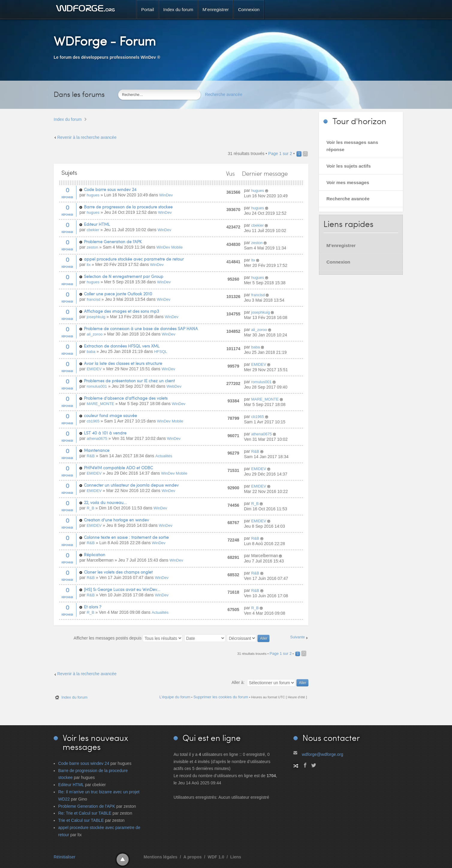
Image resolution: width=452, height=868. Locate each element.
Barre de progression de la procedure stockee (128, 207)
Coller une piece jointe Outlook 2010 (118, 294)
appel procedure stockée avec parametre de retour (134, 259)
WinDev (166, 195)
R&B (91, 456)
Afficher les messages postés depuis (128, 638)
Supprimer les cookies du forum (221, 697)
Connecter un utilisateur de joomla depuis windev (131, 485)
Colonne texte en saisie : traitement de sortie (126, 537)
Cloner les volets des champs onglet (118, 572)
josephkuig (96, 317)
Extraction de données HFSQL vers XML (122, 346)
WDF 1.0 (216, 857)
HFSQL (161, 352)
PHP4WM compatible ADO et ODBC (118, 468)
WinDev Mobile (169, 247)
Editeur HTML (97, 224)
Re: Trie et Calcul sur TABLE (85, 813)
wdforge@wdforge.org (323, 754)
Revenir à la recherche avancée (87, 137)
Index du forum (68, 119)
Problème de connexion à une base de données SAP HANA (141, 328)
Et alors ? (93, 607)
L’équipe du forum (175, 697)
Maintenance (97, 450)
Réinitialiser (64, 857)
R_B (90, 508)
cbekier (93, 230)
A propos (193, 857)
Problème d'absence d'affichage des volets (126, 398)
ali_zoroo (95, 334)
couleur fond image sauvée (110, 415)
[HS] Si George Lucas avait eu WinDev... (122, 589)
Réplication (95, 555)
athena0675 (97, 438)
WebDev (174, 386)
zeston (92, 247)
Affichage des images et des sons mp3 (121, 311)
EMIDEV (94, 369)
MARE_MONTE (100, 404)
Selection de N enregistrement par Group (124, 276)
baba (91, 352)
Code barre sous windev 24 (110, 189)
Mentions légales (161, 857)
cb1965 (93, 421)
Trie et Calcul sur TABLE (81, 820)
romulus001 (97, 386)
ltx (89, 265)
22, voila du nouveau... (106, 502)
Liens (236, 857)
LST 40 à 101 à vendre (105, 433)
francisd (94, 299)
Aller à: (238, 682)
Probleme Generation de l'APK (113, 242)
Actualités (164, 456)
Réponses (67, 197)
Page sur (280, 154)
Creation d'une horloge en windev (116, 520)
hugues (93, 195)
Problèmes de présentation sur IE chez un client (129, 381)
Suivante (297, 637)
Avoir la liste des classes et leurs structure (123, 363)
